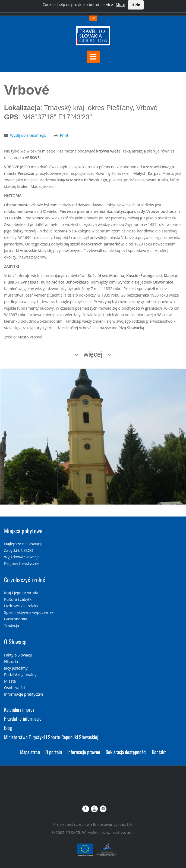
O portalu (54, 752)
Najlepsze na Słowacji (23, 544)
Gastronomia (16, 619)
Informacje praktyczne (24, 694)
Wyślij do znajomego (28, 135)
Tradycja (12, 625)
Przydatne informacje (23, 718)
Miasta (10, 681)
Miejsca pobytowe (23, 531)
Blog (8, 728)
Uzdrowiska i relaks (21, 606)
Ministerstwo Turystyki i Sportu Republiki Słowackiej (51, 737)
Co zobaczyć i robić (25, 580)
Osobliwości (15, 688)
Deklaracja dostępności (126, 752)
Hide (136, 5)
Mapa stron (30, 752)
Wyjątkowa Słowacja (22, 557)
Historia (11, 662)
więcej (93, 354)
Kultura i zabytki (18, 599)
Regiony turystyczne (22, 563)
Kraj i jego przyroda (21, 593)
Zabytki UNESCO (19, 550)
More (120, 4)
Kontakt (159, 752)
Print (64, 135)
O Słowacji (15, 642)
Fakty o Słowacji (18, 655)
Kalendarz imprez (19, 710)
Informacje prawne (84, 752)
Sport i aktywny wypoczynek (29, 612)
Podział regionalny (20, 675)
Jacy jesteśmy (16, 668)
